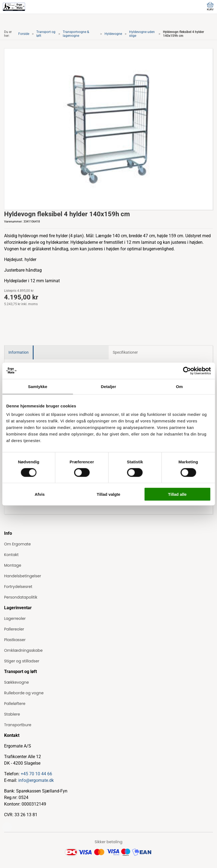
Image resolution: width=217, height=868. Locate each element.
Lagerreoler (15, 618)
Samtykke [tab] (38, 386)
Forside (24, 34)
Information (19, 352)
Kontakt (11, 555)
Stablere (12, 714)
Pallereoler (14, 629)
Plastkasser (15, 640)
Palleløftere (15, 704)
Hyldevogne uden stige (142, 34)
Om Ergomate (17, 544)
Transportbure (18, 725)
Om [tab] (179, 386)
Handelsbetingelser (23, 576)
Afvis (40, 494)
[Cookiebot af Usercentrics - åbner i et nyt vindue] (187, 371)
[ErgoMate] (14, 7)
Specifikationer (125, 352)
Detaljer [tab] (109, 386)
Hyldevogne (113, 34)
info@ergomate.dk (36, 780)
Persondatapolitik (21, 597)
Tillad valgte (108, 494)
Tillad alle (177, 494)
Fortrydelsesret (18, 587)
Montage (13, 565)
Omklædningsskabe (23, 650)
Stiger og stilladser (22, 661)
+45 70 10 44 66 (36, 774)
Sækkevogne (17, 682)
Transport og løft (46, 34)
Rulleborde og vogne (24, 693)
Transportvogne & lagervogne (76, 34)
